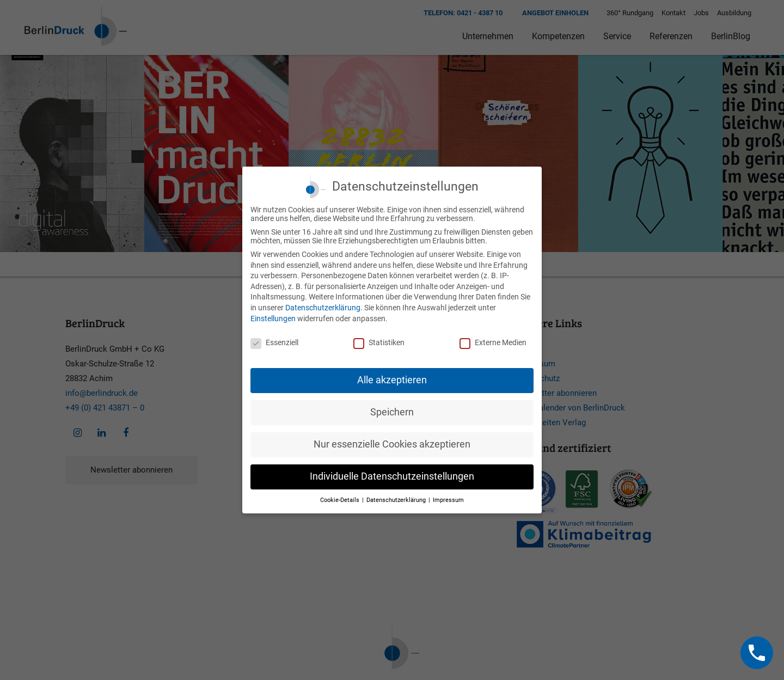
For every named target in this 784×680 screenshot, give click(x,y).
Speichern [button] (392, 412)
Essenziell (274, 342)
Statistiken (379, 342)
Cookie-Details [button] (341, 500)
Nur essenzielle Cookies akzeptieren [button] (392, 444)
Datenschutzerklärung (323, 308)
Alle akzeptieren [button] (392, 380)
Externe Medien (493, 342)
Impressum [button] (448, 500)
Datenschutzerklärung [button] (397, 500)
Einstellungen (273, 318)
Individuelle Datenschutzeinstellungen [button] (392, 476)
